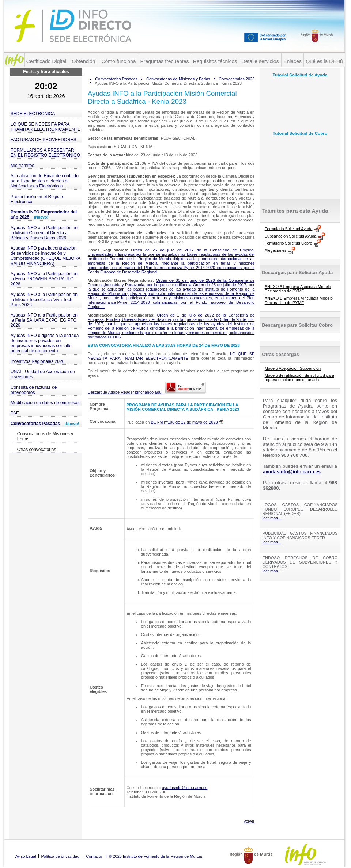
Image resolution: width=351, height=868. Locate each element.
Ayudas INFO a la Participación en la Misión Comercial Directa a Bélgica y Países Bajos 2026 (44, 233)
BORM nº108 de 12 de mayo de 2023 (187, 422)
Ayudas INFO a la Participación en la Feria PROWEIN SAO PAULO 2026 (44, 279)
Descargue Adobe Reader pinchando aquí (147, 392)
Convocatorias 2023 (237, 79)
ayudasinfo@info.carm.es (185, 788)
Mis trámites (22, 166)
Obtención (84, 61)
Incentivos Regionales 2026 (37, 361)
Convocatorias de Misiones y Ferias (45, 436)
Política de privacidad (60, 856)
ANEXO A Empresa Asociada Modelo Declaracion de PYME (298, 289)
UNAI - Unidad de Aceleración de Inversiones (43, 374)
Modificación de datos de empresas (45, 403)
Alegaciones (276, 250)
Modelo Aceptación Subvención (293, 368)
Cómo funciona (118, 61)
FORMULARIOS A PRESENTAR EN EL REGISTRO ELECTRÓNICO (45, 153)
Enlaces (292, 61)
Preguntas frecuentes (164, 61)
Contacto (94, 856)
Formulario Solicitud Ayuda (289, 228)
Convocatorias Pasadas (45, 424)
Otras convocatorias (37, 450)
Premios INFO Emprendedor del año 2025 (44, 215)
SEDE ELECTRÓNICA (33, 114)
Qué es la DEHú (324, 61)
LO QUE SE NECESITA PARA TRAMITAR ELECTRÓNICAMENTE (46, 127)
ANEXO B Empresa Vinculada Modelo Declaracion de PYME (299, 300)
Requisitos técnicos (215, 61)
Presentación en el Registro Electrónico (37, 199)
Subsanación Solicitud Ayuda (291, 236)
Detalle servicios (260, 61)
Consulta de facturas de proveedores (34, 390)
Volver (249, 821)
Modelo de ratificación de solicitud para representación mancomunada (299, 378)
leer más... (272, 518)
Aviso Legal (26, 856)
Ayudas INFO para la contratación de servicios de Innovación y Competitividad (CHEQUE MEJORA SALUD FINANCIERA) (46, 256)
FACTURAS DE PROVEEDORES (44, 140)
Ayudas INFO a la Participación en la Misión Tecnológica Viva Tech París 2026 (44, 300)
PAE (15, 413)
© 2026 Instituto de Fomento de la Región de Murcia (155, 856)
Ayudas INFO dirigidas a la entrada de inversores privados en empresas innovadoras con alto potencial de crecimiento (45, 343)
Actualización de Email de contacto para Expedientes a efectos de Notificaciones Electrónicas (45, 181)
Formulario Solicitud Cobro (288, 243)
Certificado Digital (46, 61)
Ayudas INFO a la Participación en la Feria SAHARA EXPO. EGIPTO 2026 (44, 320)
